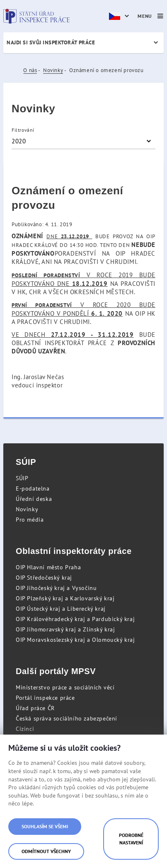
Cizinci (25, 729)
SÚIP (22, 478)
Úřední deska (34, 499)
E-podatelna (33, 488)
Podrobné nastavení (131, 839)
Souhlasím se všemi (45, 826)
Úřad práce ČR (35, 708)
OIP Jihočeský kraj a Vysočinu (56, 588)
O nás (30, 70)
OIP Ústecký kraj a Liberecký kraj (61, 609)
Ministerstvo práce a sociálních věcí (65, 687)
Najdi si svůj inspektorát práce (51, 42)
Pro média (30, 520)
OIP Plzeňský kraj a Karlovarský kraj (65, 598)
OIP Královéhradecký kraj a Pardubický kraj (75, 619)
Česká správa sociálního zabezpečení (67, 718)
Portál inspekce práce (45, 698)
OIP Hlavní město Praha (48, 567)
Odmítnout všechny (46, 851)
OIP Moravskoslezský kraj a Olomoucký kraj (75, 640)
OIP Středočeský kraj (44, 578)
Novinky (53, 70)
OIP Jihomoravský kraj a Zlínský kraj (65, 629)
